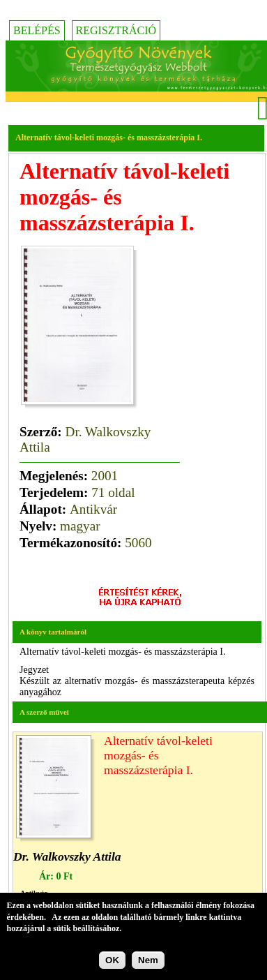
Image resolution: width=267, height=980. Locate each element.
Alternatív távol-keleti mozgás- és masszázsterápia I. (158, 755)
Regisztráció (116, 30)
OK (112, 962)
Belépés (37, 30)
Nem (148, 962)
